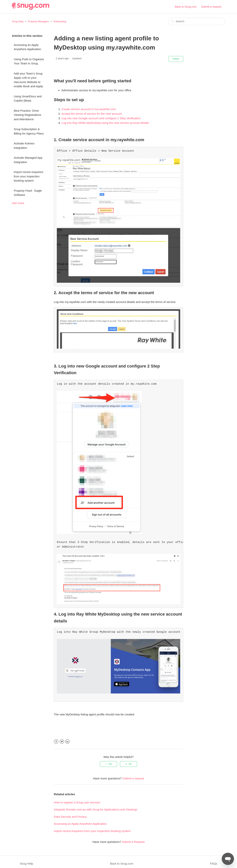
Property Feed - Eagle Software (28, 193)
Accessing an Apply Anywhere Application (27, 47)
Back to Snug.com (186, 7)
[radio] (108, 761)
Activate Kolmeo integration (24, 146)
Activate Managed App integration (28, 160)
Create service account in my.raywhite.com (89, 109)
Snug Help (18, 21)
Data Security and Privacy (70, 813)
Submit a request (211, 7)
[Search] (197, 21)
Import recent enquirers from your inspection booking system (29, 176)
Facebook (56, 738)
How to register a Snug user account (77, 799)
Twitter (62, 738)
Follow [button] (176, 59)
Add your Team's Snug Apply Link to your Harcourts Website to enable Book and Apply (28, 80)
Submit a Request (133, 838)
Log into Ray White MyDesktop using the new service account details (105, 123)
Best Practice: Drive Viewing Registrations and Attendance (27, 115)
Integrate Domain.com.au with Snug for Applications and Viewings (95, 806)
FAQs (214, 860)
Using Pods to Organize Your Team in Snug (29, 61)
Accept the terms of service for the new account (92, 114)
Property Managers (38, 21)
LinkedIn (67, 738)
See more (18, 203)
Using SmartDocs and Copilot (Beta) (28, 98)
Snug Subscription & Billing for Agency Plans (29, 131)
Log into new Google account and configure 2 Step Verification (101, 118)
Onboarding (60, 21)
